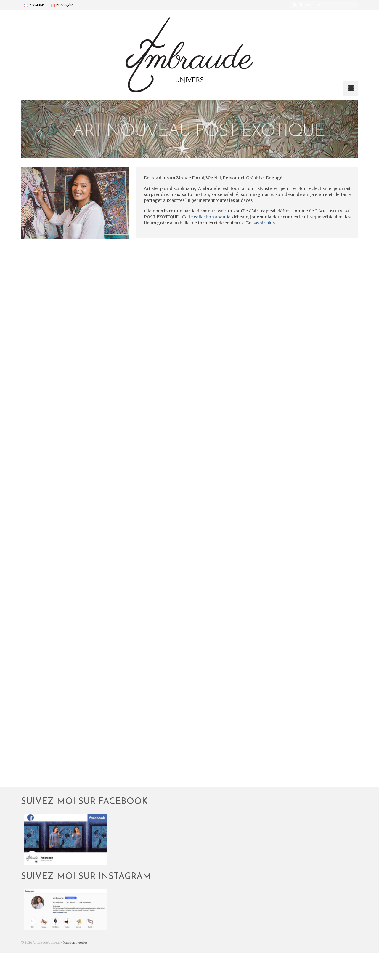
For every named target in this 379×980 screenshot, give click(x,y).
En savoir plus (260, 223)
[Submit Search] (294, 5)
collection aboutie (212, 217)
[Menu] (351, 88)
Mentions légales (75, 943)
